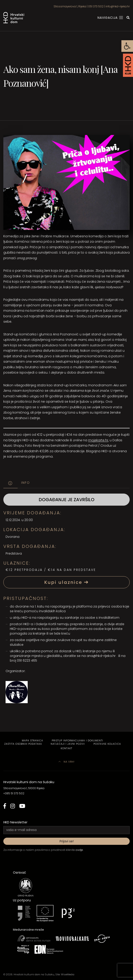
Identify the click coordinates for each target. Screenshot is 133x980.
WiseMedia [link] (68, 974)
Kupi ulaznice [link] (67, 582)
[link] (127, 46)
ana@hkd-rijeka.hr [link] (101, 656)
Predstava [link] (14, 553)
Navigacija (110, 18)
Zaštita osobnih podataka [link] (23, 744)
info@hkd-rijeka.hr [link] (118, 6)
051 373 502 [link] (96, 6)
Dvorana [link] (12, 537)
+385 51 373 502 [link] (14, 793)
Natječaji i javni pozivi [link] (68, 744)
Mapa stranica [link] (32, 741)
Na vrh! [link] (66, 762)
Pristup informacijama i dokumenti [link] (77, 741)
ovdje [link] (79, 850)
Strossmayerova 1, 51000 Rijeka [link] (24, 788)
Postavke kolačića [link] (107, 744)
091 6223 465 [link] (27, 660)
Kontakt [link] (66, 748)
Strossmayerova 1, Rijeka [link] (70, 6)
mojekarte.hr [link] (98, 440)
